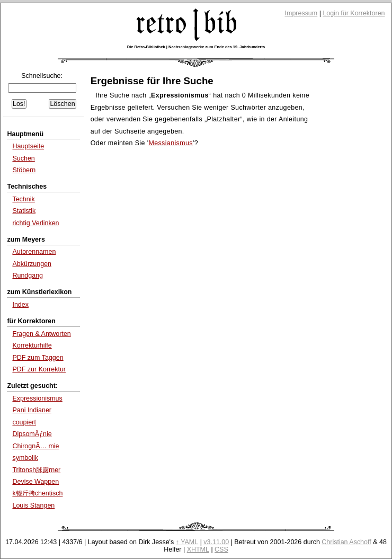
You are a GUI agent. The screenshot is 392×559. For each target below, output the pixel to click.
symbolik (25, 458)
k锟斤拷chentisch (37, 493)
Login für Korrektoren (354, 13)
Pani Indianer (32, 410)
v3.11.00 (216, 542)
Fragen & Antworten (41, 334)
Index (20, 305)
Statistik (24, 211)
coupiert (24, 422)
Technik (23, 199)
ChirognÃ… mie (35, 446)
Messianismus (171, 143)
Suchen (23, 158)
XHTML (198, 549)
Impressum (301, 13)
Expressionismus (37, 398)
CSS (221, 549)
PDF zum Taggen (38, 358)
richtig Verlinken (35, 223)
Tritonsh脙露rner (36, 470)
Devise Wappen (35, 482)
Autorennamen (34, 252)
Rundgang (28, 276)
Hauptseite (28, 146)
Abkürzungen (32, 264)
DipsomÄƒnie (32, 434)
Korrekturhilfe (32, 345)
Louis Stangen (33, 505)
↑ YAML (187, 542)
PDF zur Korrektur (39, 369)
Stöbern (24, 170)
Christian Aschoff (346, 542)
